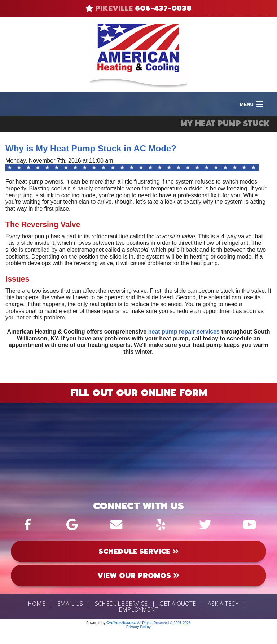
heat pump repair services (184, 332)
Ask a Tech (223, 604)
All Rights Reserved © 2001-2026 (164, 623)
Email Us (70, 604)
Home (36, 604)
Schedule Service (121, 604)
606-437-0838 (163, 8)
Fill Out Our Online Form (139, 393)
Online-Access (121, 623)
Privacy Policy (138, 627)
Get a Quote (178, 604)
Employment (138, 609)
